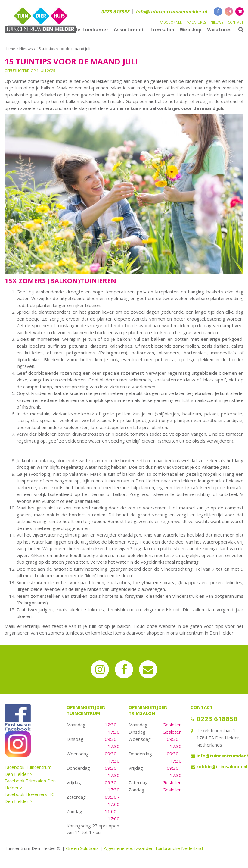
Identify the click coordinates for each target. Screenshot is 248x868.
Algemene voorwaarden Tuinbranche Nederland (153, 848)
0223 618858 (115, 11)
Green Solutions (82, 848)
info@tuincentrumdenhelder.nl (171, 11)
